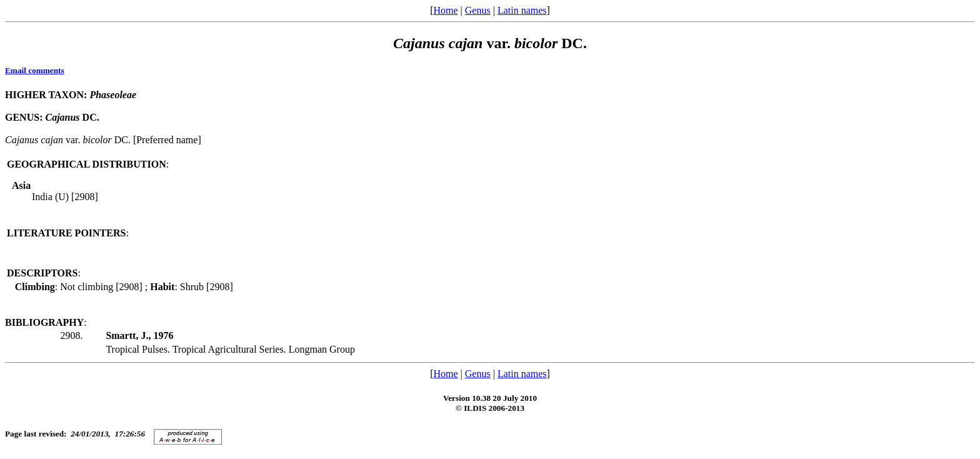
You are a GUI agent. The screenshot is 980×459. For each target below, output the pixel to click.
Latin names (522, 10)
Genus (478, 10)
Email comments (35, 70)
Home (445, 10)
